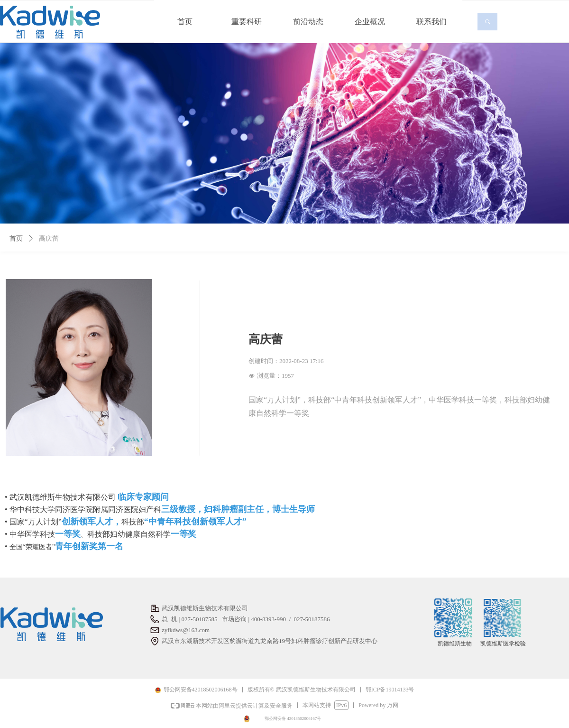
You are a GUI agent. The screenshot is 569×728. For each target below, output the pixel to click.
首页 (16, 238)
